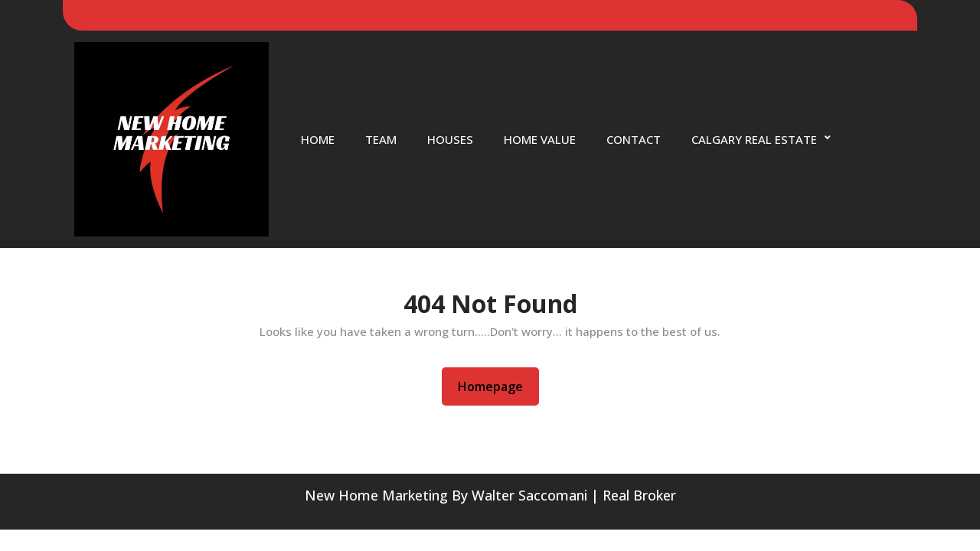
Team (381, 139)
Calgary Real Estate (754, 139)
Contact (634, 139)
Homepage (497, 386)
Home (318, 139)
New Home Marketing (376, 495)
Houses (450, 139)
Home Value (540, 139)
